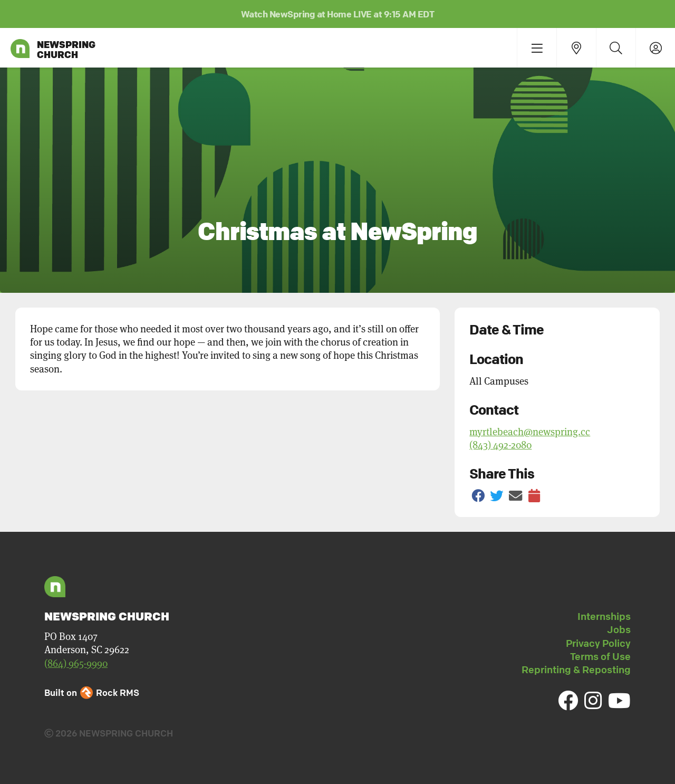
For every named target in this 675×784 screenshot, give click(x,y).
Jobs (619, 629)
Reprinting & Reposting (576, 670)
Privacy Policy (598, 643)
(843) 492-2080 (500, 445)
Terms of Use (600, 656)
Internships (604, 616)
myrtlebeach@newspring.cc (530, 432)
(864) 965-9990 (76, 663)
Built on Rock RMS (92, 692)
